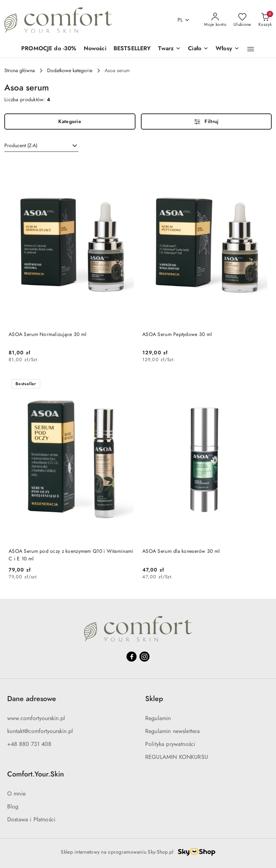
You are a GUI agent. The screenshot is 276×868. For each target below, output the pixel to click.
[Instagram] (144, 657)
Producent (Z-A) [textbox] (21, 146)
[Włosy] (227, 49)
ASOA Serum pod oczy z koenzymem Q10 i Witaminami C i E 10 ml (71, 555)
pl (184, 20)
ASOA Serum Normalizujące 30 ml (47, 334)
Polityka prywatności (170, 744)
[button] (251, 49)
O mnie (16, 794)
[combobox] (41, 146)
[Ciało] (198, 49)
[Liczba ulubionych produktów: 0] (242, 20)
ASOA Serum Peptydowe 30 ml (177, 334)
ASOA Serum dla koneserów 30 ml (181, 551)
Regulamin (158, 718)
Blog (13, 807)
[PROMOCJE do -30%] (49, 49)
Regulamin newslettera (172, 731)
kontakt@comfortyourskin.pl (40, 731)
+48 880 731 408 (29, 744)
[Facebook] (132, 657)
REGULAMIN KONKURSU (177, 757)
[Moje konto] (215, 20)
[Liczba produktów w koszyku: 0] (265, 20)
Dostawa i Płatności (31, 820)
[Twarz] (170, 49)
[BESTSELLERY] (132, 49)
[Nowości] (95, 49)
